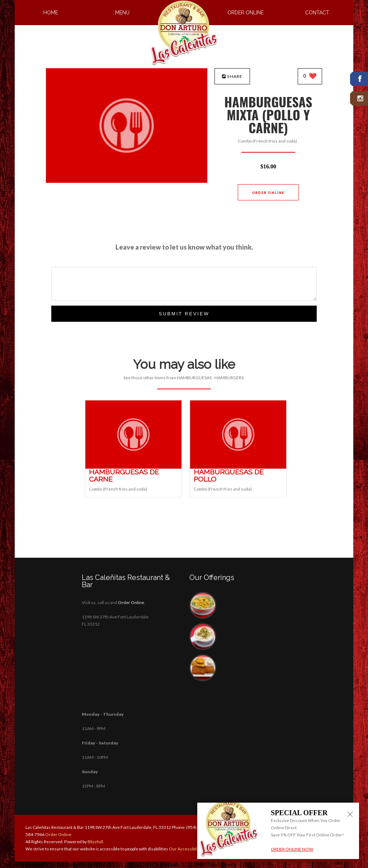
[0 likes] (310, 77)
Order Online (246, 13)
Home (51, 13)
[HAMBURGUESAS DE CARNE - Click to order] (133, 467)
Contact (317, 13)
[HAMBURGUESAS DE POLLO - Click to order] (238, 467)
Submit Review (184, 314)
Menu (122, 13)
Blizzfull (95, 842)
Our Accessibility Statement (195, 849)
